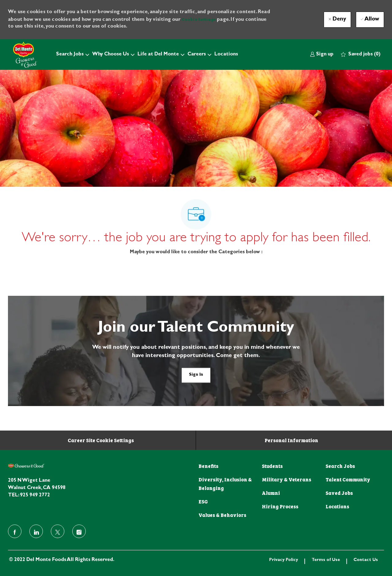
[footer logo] (26, 466)
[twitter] (58, 531)
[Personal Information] (291, 440)
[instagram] (79, 531)
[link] (322, 55)
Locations (226, 55)
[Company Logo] (23, 55)
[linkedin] (36, 531)
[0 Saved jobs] (361, 55)
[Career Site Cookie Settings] (101, 440)
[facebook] (15, 531)
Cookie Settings (199, 19)
